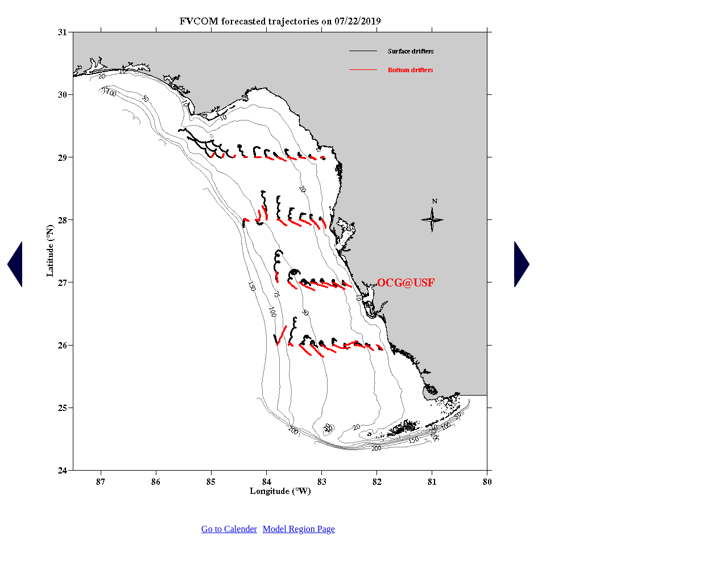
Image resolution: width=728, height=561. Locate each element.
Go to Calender (229, 529)
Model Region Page (299, 529)
